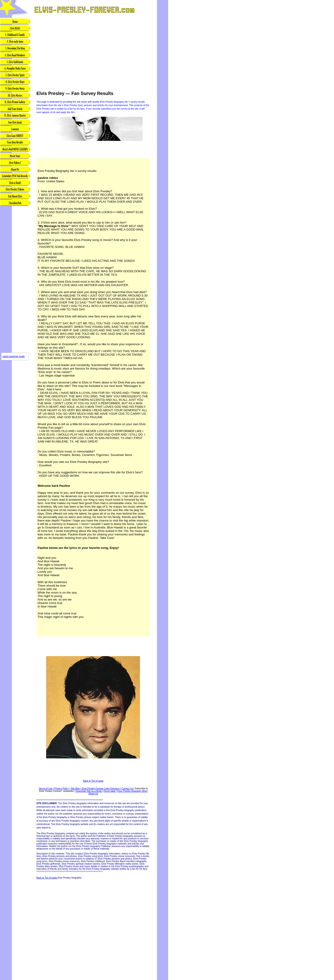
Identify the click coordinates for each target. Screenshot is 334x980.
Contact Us (128, 789)
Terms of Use (46, 789)
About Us (93, 794)
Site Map (76, 789)
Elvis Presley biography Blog (132, 791)
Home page (110, 791)
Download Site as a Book (89, 791)
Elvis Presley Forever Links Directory (101, 789)
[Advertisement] (15, 280)
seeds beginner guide (14, 356)
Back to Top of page (93, 781)
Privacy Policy (61, 789)
